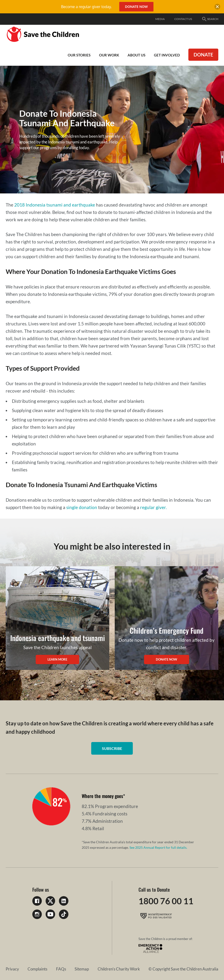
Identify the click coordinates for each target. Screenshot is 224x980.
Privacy (12, 969)
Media (160, 19)
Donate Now (167, 659)
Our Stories (79, 55)
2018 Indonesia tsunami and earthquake (55, 205)
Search (210, 19)
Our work (109, 55)
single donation (82, 507)
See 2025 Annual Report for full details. (158, 847)
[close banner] (217, 7)
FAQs (61, 969)
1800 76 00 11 (166, 901)
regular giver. (153, 507)
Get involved (167, 55)
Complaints (37, 969)
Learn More (57, 659)
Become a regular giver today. (86, 7)
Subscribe (112, 748)
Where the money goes (102, 796)
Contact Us (183, 19)
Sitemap (82, 969)
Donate (203, 55)
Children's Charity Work (119, 969)
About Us (136, 55)
